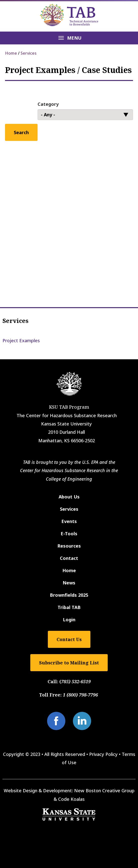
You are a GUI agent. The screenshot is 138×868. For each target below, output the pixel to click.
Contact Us (69, 639)
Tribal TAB (69, 607)
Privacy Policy (103, 754)
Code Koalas (71, 799)
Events (69, 521)
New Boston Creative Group (104, 791)
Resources (69, 546)
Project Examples (21, 340)
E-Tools (69, 534)
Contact (69, 558)
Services (29, 53)
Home (11, 53)
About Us (69, 497)
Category (48, 104)
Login (69, 620)
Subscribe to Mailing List (69, 663)
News (69, 583)
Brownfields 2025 (69, 595)
